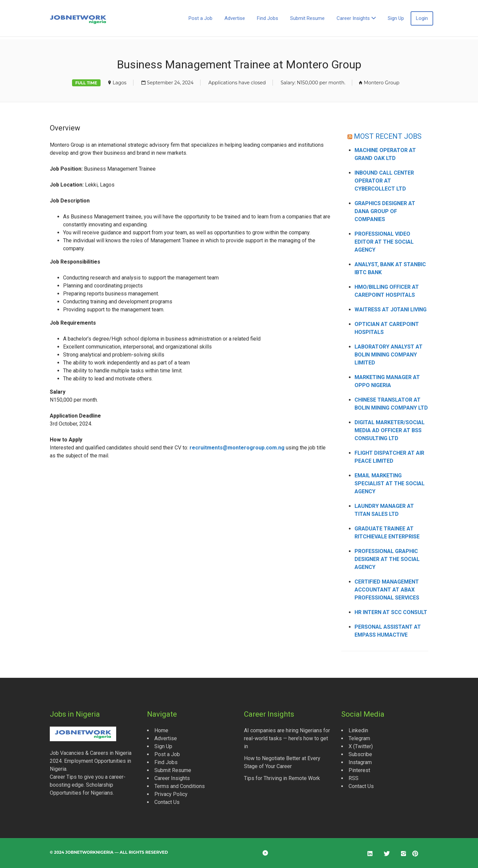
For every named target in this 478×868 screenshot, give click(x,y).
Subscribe (360, 754)
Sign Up (396, 18)
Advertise (235, 18)
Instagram (360, 762)
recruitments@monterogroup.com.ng (237, 448)
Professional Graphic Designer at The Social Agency (387, 559)
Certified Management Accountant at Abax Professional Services (387, 590)
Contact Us (167, 802)
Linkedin (358, 730)
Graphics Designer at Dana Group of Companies (385, 211)
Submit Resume (307, 18)
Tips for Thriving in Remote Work (282, 778)
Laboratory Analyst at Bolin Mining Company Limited (389, 355)
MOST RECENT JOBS (388, 136)
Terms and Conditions (180, 786)
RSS (354, 778)
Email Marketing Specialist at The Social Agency (390, 483)
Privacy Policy (171, 794)
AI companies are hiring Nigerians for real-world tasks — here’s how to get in (287, 738)
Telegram (359, 738)
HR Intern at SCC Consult (391, 612)
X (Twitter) (361, 746)
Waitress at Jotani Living (391, 310)
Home (161, 730)
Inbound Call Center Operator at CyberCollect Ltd (384, 181)
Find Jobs (268, 18)
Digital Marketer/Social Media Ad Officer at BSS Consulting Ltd (390, 430)
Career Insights (353, 18)
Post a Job (200, 18)
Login (422, 18)
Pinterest (359, 770)
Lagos (119, 83)
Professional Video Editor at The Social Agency (384, 242)
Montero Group (382, 83)
